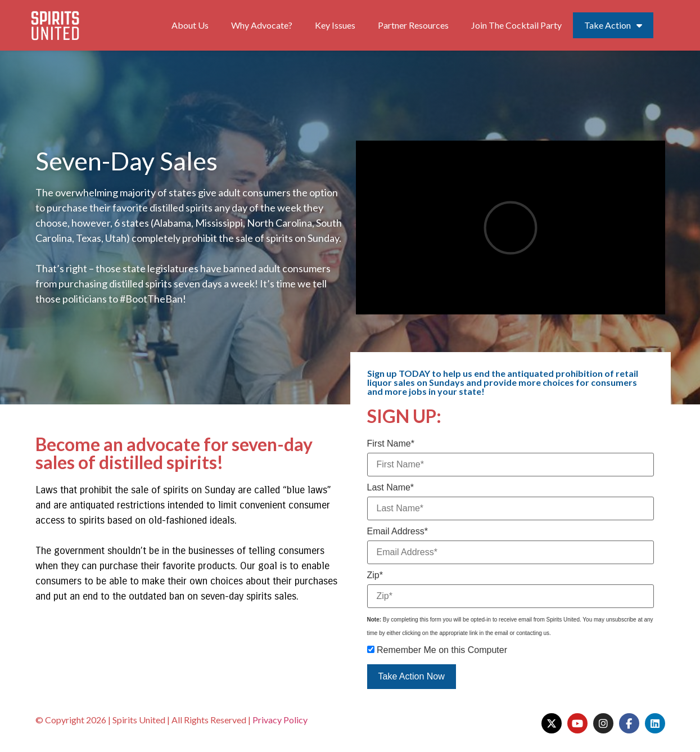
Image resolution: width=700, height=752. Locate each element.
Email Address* (398, 532)
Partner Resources (413, 25)
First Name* (391, 444)
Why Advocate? (262, 25)
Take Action (613, 25)
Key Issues (335, 25)
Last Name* (391, 488)
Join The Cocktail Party (516, 25)
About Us (190, 25)
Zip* (375, 575)
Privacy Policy (280, 720)
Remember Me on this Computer (437, 650)
